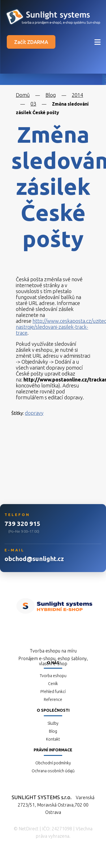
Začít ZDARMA (31, 42)
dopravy (34, 413)
